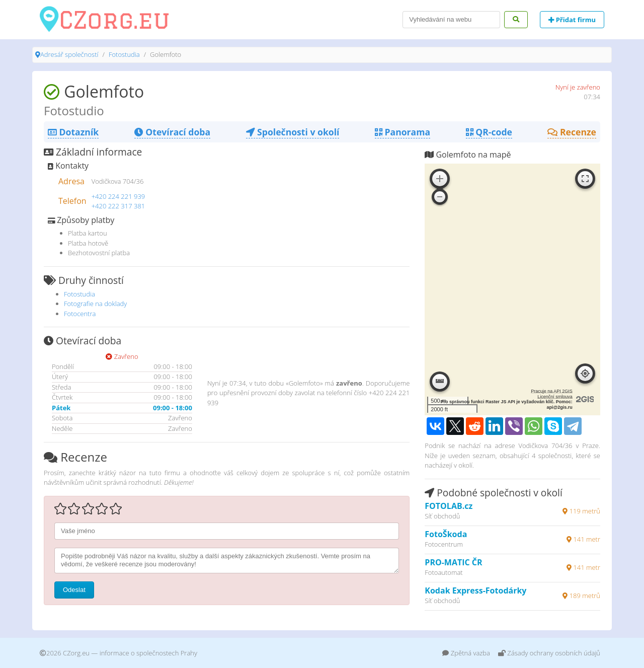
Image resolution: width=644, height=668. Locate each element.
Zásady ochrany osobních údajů (549, 653)
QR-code (489, 132)
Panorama (403, 132)
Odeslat (74, 590)
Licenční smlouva (555, 397)
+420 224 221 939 (118, 196)
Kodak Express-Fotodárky (475, 590)
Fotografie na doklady (95, 304)
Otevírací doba (172, 132)
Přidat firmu (572, 20)
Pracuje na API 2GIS (552, 391)
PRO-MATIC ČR (453, 562)
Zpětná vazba (466, 653)
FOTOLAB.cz (449, 506)
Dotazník (73, 132)
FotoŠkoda (446, 534)
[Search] (451, 20)
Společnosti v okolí (293, 132)
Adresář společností (69, 54)
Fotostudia (124, 54)
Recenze (572, 132)
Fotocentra (80, 314)
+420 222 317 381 (118, 206)
